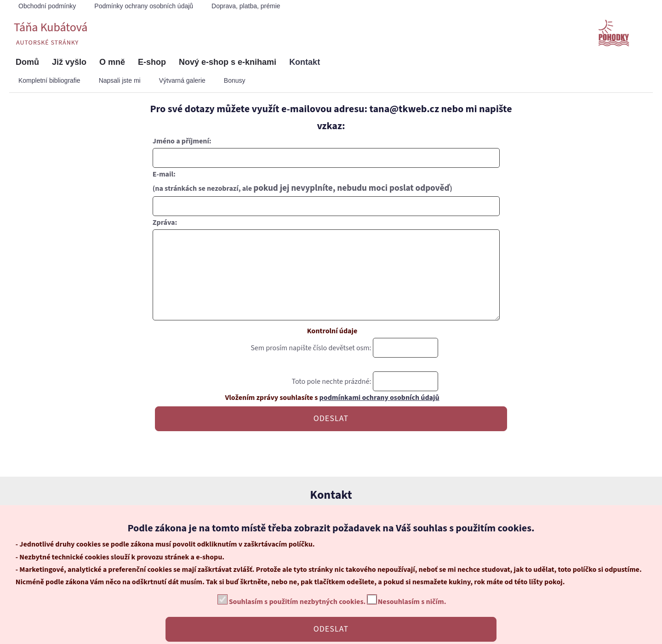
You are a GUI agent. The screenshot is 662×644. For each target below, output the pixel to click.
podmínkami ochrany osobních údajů (380, 416)
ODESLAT (331, 437)
